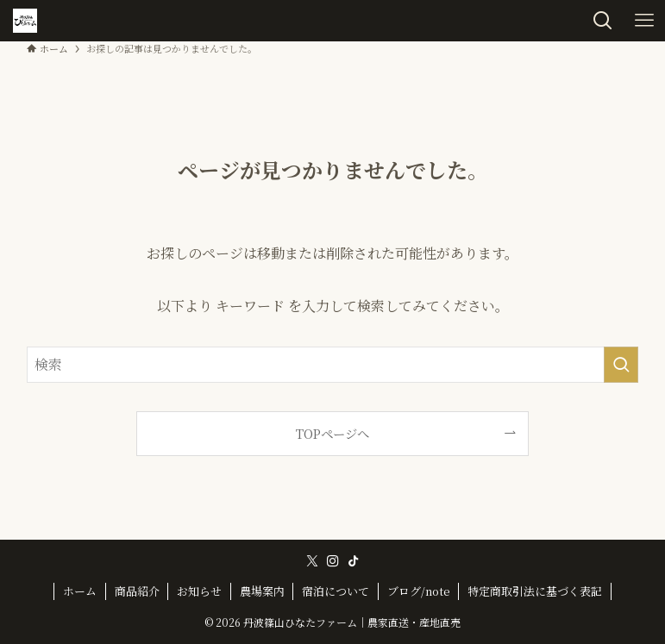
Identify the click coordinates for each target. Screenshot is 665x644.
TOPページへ (332, 433)
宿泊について (336, 591)
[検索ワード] (332, 365)
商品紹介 (137, 591)
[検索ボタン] (603, 21)
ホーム (80, 591)
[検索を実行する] (621, 365)
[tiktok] (354, 561)
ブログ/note (419, 591)
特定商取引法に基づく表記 (535, 591)
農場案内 (262, 591)
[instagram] (333, 561)
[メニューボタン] (644, 21)
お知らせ (199, 591)
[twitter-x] (312, 561)
